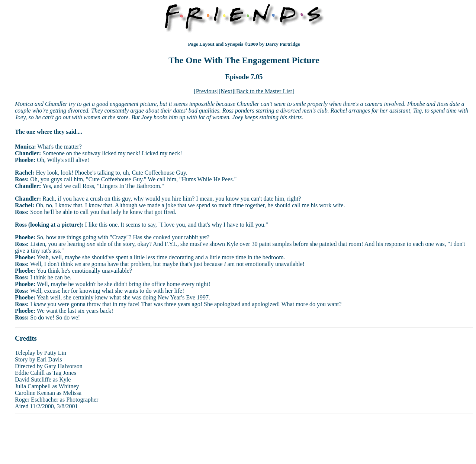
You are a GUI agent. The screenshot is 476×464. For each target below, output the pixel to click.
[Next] (226, 91)
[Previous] (206, 91)
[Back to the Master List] (264, 91)
